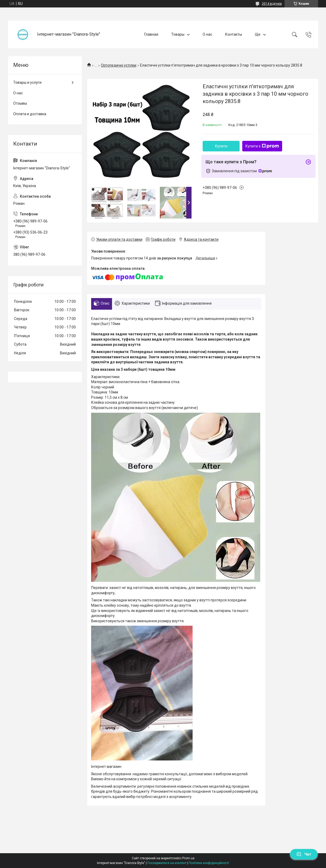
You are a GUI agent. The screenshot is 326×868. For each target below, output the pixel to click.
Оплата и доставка (30, 114)
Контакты (234, 34)
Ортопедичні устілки (119, 65)
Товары (178, 34)
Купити (221, 146)
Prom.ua (188, 858)
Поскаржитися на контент (167, 863)
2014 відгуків (272, 4)
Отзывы (20, 103)
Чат (304, 854)
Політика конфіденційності (209, 863)
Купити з (262, 146)
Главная (151, 34)
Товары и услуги (27, 82)
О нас (207, 34)
